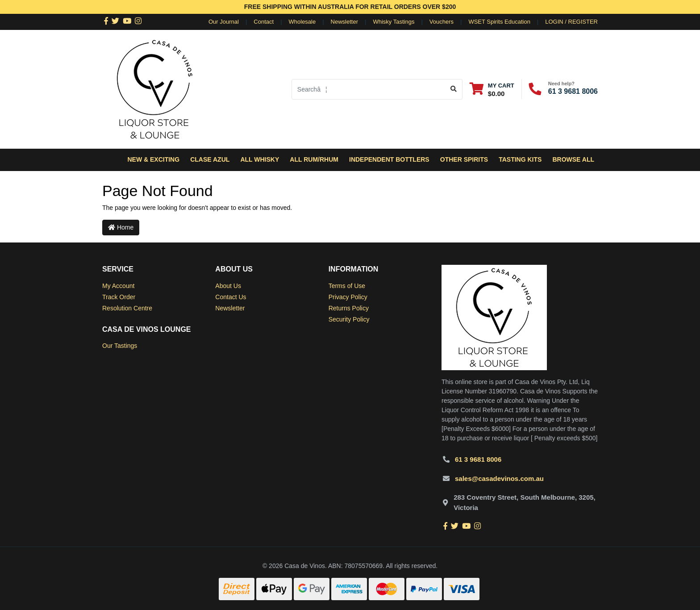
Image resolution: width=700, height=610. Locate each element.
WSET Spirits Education (499, 22)
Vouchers (442, 22)
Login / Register (571, 22)
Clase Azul (210, 159)
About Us (228, 286)
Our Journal (224, 22)
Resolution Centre (127, 308)
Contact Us (231, 297)
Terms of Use (347, 286)
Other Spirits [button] (464, 159)
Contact (264, 22)
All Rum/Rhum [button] (314, 159)
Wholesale (302, 22)
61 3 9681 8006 (573, 91)
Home (121, 227)
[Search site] (454, 89)
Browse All (573, 159)
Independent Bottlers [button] (389, 159)
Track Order (119, 297)
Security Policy (349, 319)
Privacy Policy (348, 297)
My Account (118, 286)
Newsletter (344, 22)
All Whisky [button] (260, 159)
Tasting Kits (520, 159)
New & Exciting (153, 159)
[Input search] (369, 89)
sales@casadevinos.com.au (499, 478)
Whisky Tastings (394, 22)
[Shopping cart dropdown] (492, 89)
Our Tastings (120, 346)
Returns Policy (349, 308)
